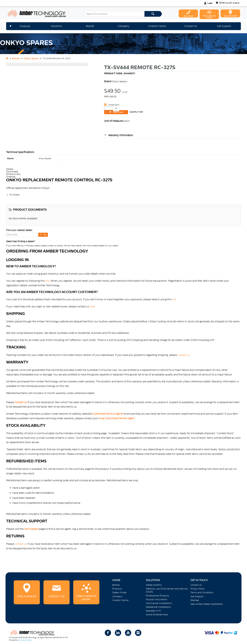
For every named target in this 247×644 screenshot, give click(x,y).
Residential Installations (158, 607)
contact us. (184, 355)
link (47, 281)
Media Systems (154, 585)
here (92, 306)
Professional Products (157, 596)
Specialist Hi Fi (153, 611)
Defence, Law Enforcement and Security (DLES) (167, 590)
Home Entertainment (157, 615)
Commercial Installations (159, 603)
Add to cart (118, 112)
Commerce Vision (25, 640)
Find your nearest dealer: (19, 230)
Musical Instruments (157, 599)
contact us (21, 544)
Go (45, 235)
